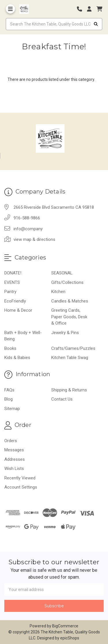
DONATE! (13, 273)
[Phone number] (82, 9)
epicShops (70, 638)
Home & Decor (18, 310)
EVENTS (12, 282)
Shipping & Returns (69, 390)
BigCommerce (65, 626)
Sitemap (12, 409)
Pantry (10, 292)
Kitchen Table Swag (70, 358)
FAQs (9, 390)
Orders (11, 441)
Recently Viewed (20, 478)
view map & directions (34, 239)
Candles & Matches (70, 301)
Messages (14, 450)
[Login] (91, 9)
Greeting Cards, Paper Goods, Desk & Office (69, 317)
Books (10, 348)
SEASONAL (62, 273)
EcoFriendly (15, 301)
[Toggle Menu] (10, 9)
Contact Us (62, 399)
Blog (8, 399)
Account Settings (21, 487)
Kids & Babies (17, 358)
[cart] (99, 9)
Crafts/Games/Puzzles (73, 348)
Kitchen (58, 292)
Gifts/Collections (67, 282)
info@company (28, 229)
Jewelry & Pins (65, 333)
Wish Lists (14, 469)
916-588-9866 (27, 218)
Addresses (15, 459)
